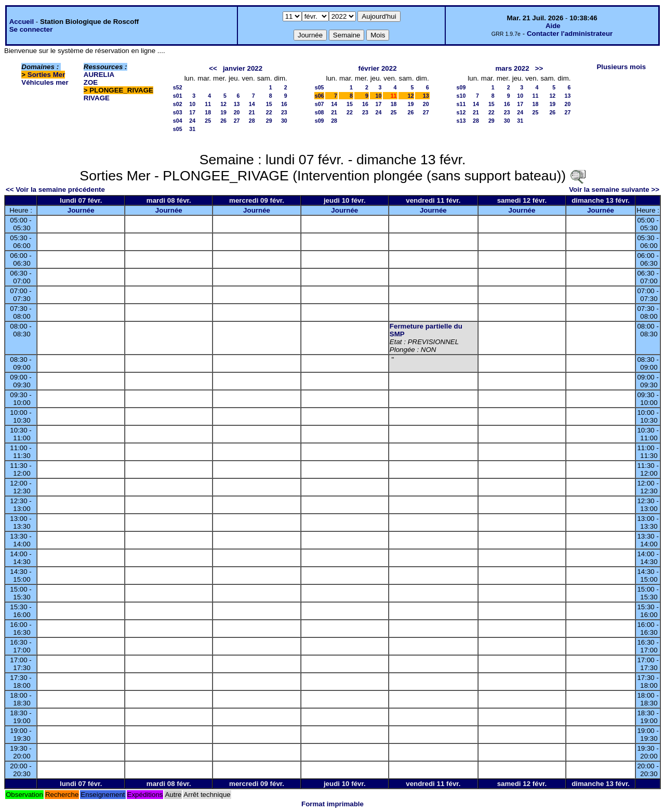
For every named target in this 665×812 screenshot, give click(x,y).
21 (252, 112)
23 (284, 112)
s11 (461, 104)
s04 (178, 121)
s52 (178, 87)
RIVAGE (97, 98)
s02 (178, 104)
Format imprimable (332, 804)
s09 (320, 121)
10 (192, 104)
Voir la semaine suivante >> (614, 189)
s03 (178, 112)
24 (192, 121)
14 (252, 104)
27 (237, 121)
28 (252, 121)
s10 (461, 96)
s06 (320, 96)
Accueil (22, 22)
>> (539, 68)
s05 (178, 129)
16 (284, 104)
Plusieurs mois (621, 67)
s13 (461, 121)
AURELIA (99, 75)
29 (269, 121)
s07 (320, 104)
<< (213, 68)
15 (269, 104)
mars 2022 (512, 68)
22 (269, 112)
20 (237, 112)
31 (192, 129)
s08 (320, 112)
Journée (81, 210)
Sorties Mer (46, 75)
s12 (461, 112)
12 (223, 104)
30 (284, 121)
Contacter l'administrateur (570, 34)
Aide (553, 26)
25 (208, 121)
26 (223, 121)
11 (208, 104)
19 (223, 112)
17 (192, 112)
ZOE (91, 82)
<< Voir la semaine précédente (55, 189)
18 (208, 112)
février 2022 (377, 68)
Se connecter (31, 29)
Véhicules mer (45, 82)
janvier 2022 (243, 68)
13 (237, 104)
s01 (178, 96)
